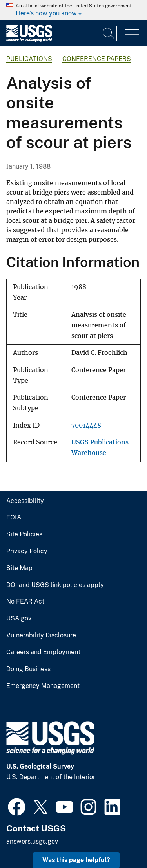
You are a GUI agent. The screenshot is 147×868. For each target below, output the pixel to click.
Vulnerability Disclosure (41, 635)
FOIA (14, 517)
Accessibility (25, 501)
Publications (29, 59)
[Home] (29, 40)
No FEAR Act (25, 602)
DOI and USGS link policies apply (55, 585)
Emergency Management (43, 686)
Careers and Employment (43, 652)
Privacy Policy (27, 551)
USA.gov (19, 618)
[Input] (91, 33)
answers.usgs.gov (32, 841)
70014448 (86, 425)
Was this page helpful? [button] (76, 860)
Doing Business (28, 669)
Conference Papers (97, 59)
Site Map (19, 568)
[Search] (109, 33)
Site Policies (24, 534)
